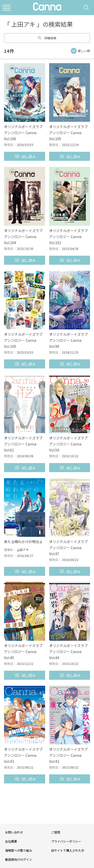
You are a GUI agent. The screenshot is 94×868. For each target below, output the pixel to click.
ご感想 (56, 832)
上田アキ (23, 550)
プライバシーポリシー (66, 841)
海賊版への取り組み (19, 850)
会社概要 (11, 841)
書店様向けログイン (19, 859)
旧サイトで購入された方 (68, 850)
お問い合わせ (14, 832)
